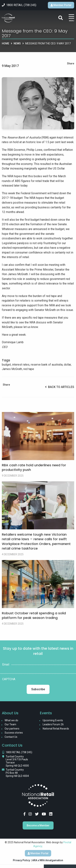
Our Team (10, 724)
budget (6, 365)
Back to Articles (60, 387)
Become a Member (38, 825)
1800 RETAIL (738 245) (19, 752)
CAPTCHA (9, 679)
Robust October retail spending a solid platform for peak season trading (34, 615)
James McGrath (12, 369)
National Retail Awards (56, 729)
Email (6, 665)
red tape (29, 369)
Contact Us (11, 737)
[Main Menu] (71, 18)
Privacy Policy (21, 860)
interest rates (21, 365)
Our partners (12, 729)
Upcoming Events (53, 720)
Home (6, 43)
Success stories (14, 733)
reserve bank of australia (47, 365)
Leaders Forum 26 (53, 724)
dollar (67, 365)
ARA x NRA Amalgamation (48, 860)
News (17, 43)
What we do (11, 720)
